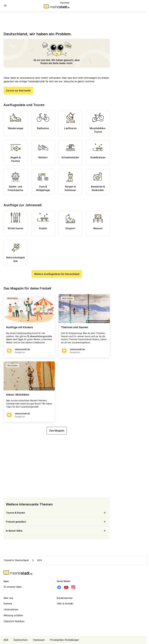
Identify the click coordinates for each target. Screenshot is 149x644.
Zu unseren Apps (13, 587)
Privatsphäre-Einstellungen (64, 640)
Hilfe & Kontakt (65, 604)
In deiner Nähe (57, 531)
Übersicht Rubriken (14, 621)
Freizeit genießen (57, 522)
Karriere (8, 604)
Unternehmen (11, 609)
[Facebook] (59, 587)
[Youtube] (66, 587)
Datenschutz (21, 640)
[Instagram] (73, 587)
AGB (6, 640)
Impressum (39, 640)
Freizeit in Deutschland (16, 560)
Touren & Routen (57, 513)
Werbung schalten (13, 615)
